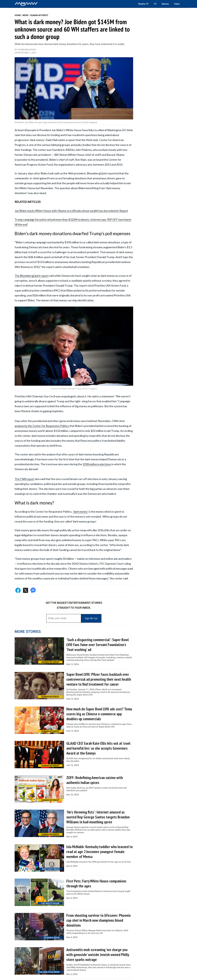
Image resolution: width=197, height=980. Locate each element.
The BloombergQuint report (32, 276)
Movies (165, 4)
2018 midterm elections (97, 464)
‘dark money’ (80, 512)
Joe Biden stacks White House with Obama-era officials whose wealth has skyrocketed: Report (71, 211)
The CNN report (25, 479)
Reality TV (143, 4)
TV (155, 4)
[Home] (26, 4)
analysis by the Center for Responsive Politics (42, 426)
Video (177, 4)
